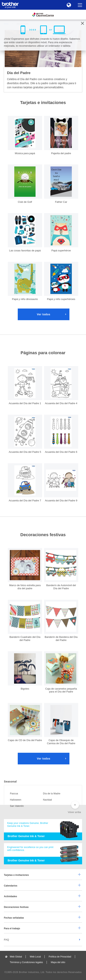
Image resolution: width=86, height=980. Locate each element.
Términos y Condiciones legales (26, 962)
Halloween (16, 800)
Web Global (16, 957)
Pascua (14, 794)
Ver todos (44, 314)
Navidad (48, 800)
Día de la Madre (52, 794)
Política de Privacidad (60, 957)
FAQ (6, 940)
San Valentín (17, 806)
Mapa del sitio (58, 962)
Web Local (35, 957)
